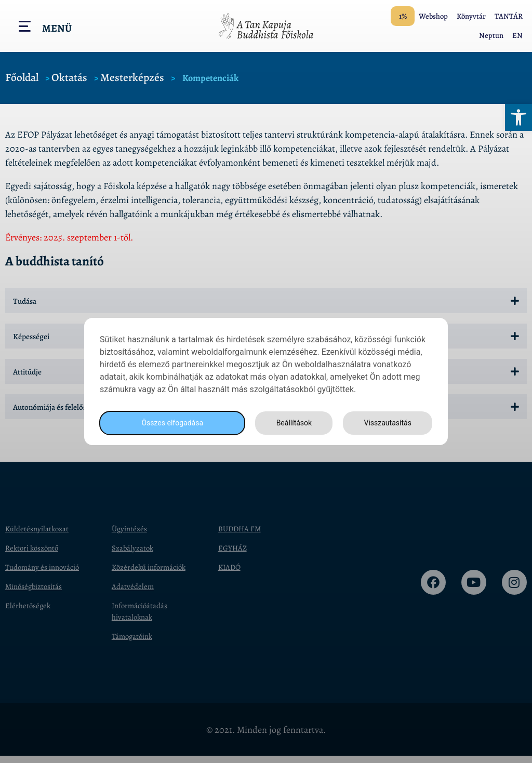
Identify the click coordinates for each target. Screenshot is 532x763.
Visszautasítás (386, 423)
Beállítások (291, 423)
